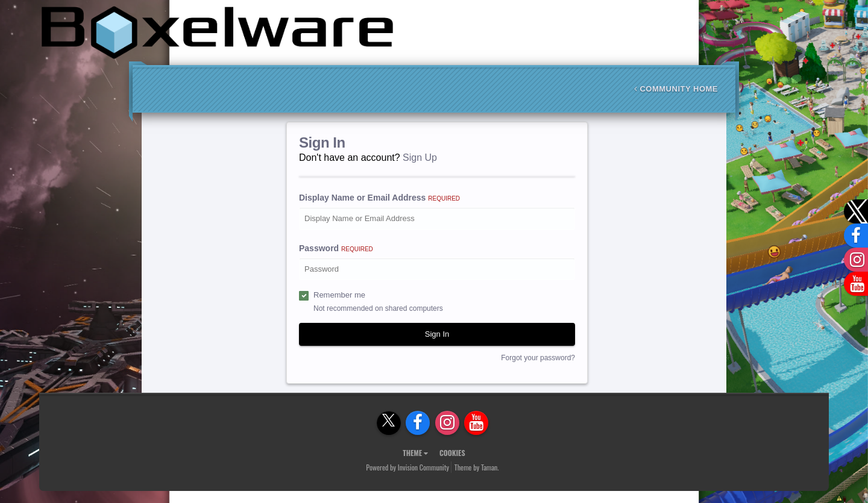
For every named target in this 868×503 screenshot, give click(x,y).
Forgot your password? (538, 358)
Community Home (676, 89)
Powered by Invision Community (407, 467)
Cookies (452, 453)
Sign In (437, 334)
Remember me (339, 295)
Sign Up (420, 158)
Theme (415, 453)
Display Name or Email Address (379, 198)
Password (336, 248)
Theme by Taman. (477, 467)
